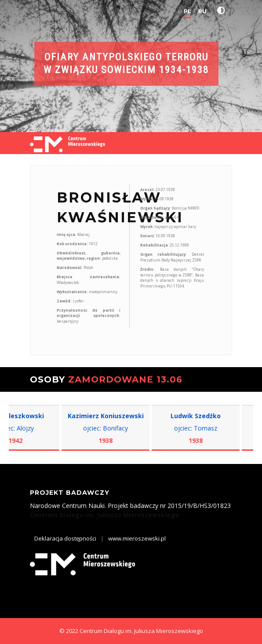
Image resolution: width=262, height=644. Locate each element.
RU (202, 11)
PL (187, 11)
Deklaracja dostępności (65, 538)
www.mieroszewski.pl (137, 538)
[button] (223, 11)
